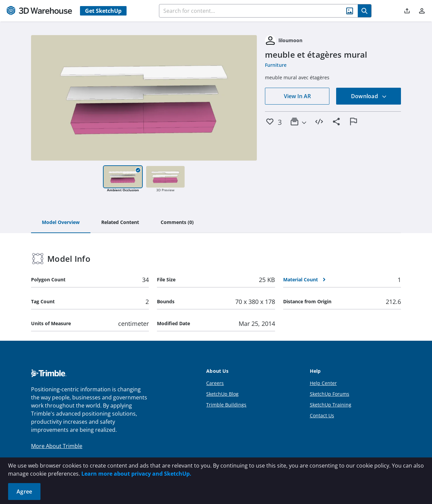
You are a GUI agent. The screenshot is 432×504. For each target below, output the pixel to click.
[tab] (61, 223)
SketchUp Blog (222, 394)
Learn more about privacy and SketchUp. (136, 474)
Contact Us (322, 415)
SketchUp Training (331, 405)
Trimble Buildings (226, 405)
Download (369, 96)
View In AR (297, 96)
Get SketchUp (103, 11)
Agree (24, 492)
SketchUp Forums (330, 394)
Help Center (323, 383)
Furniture (276, 65)
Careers (215, 383)
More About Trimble (57, 446)
